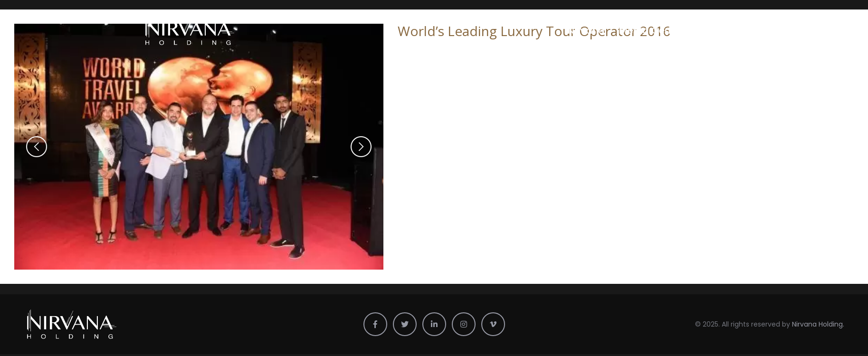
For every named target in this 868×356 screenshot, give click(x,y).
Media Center (651, 30)
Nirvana (586, 30)
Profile (712, 30)
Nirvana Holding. (818, 324)
